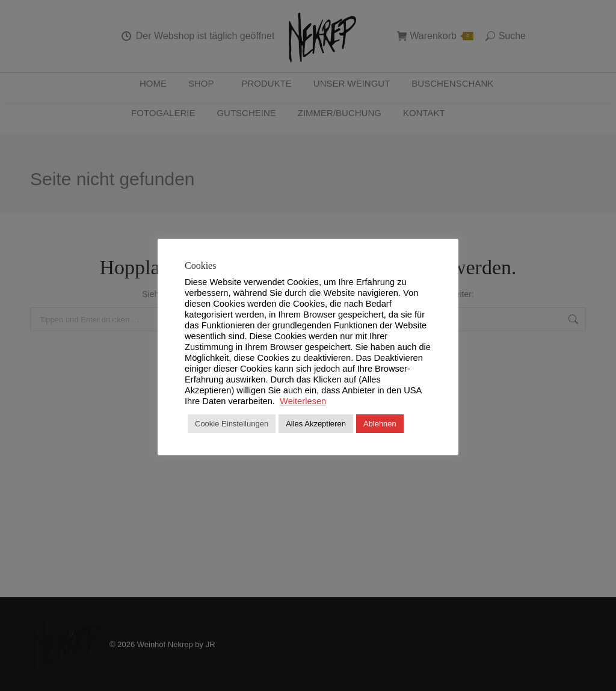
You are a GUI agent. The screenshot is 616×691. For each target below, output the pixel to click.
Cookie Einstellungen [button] (232, 424)
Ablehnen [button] (380, 424)
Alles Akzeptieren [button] (316, 424)
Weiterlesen (303, 401)
